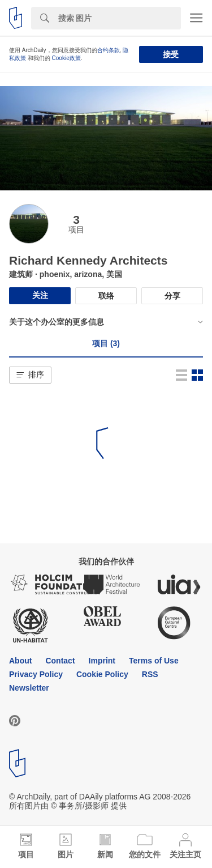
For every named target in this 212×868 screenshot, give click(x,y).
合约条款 (109, 50)
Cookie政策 (66, 58)
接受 (171, 54)
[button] (30, 375)
